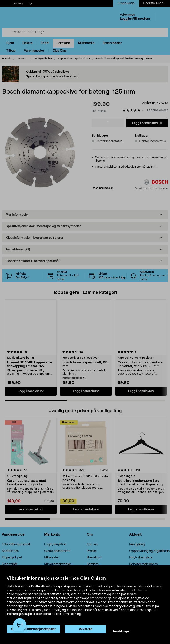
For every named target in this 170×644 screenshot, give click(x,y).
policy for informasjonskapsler (104, 590)
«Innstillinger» (17, 610)
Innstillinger (122, 632)
